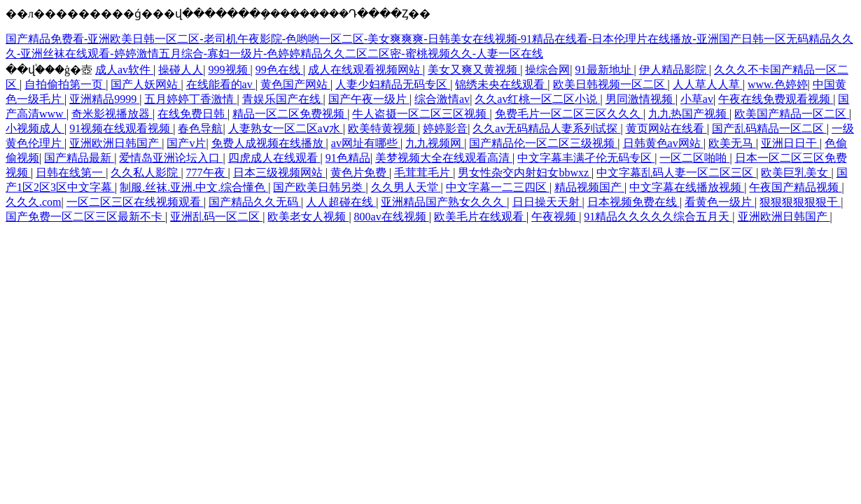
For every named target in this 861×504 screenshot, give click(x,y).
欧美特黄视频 (383, 128)
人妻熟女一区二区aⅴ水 (286, 128)
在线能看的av (221, 84)
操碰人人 (181, 70)
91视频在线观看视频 (121, 128)
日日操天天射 (547, 202)
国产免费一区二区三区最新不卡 (85, 217)
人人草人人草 (708, 84)
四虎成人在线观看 (274, 158)
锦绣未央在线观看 (501, 84)
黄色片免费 (360, 173)
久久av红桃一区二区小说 (537, 99)
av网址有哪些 (366, 143)
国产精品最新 (79, 158)
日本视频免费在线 (633, 202)
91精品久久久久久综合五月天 (658, 217)
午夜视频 (555, 217)
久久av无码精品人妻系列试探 (546, 128)
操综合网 (547, 70)
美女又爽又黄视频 (474, 70)
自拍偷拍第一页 (65, 84)
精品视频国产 (589, 187)
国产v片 (186, 143)
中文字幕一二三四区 (498, 187)
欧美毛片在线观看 (480, 217)
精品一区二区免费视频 (290, 114)
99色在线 (279, 70)
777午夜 (207, 173)
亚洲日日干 (790, 143)
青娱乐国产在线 (283, 99)
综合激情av (442, 99)
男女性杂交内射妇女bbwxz (525, 173)
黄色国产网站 (295, 84)
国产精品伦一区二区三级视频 (543, 143)
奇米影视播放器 (112, 114)
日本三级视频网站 (279, 173)
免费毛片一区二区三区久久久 (569, 114)
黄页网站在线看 (666, 128)
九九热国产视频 (689, 114)
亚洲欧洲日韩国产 (115, 143)
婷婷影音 (445, 128)
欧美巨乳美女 (796, 173)
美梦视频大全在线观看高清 (444, 158)
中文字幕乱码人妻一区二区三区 (676, 173)
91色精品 (348, 158)
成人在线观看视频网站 (365, 70)
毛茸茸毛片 (423, 173)
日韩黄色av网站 (663, 143)
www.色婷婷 (778, 84)
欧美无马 (732, 143)
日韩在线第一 (71, 173)
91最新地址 (605, 70)
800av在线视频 (392, 217)
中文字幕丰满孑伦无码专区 (586, 158)
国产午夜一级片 (369, 99)
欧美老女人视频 (308, 217)
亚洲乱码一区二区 (216, 217)
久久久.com (34, 202)
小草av (697, 99)
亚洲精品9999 (104, 99)
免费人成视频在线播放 (269, 143)
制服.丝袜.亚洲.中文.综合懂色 (194, 187)
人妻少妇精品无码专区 (393, 84)
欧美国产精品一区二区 (792, 114)
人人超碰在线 (341, 202)
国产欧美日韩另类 (319, 187)
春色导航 (200, 128)
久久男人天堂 (406, 187)
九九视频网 (435, 143)
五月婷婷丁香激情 (190, 99)
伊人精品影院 (674, 70)
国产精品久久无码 (255, 202)
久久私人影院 (146, 173)
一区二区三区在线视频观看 (135, 202)
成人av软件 (124, 70)
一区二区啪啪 (694, 158)
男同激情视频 (640, 99)
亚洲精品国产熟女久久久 (444, 202)
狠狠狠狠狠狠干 (800, 202)
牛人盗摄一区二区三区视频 (421, 114)
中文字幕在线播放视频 (687, 187)
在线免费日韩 (192, 114)
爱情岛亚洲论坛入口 (171, 158)
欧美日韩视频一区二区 (610, 84)
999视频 (230, 70)
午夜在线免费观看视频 (776, 99)
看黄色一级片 (720, 202)
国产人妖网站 (146, 84)
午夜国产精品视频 (795, 187)
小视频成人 (35, 128)
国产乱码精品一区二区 (769, 128)
